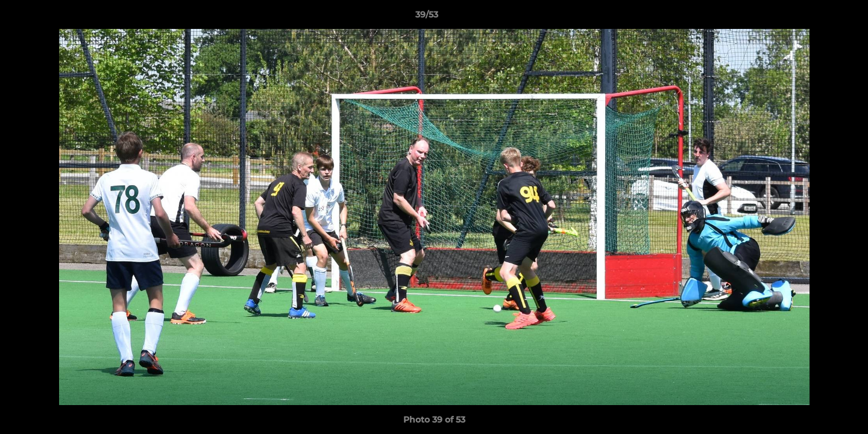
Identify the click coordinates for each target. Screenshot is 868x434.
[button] (817, 17)
